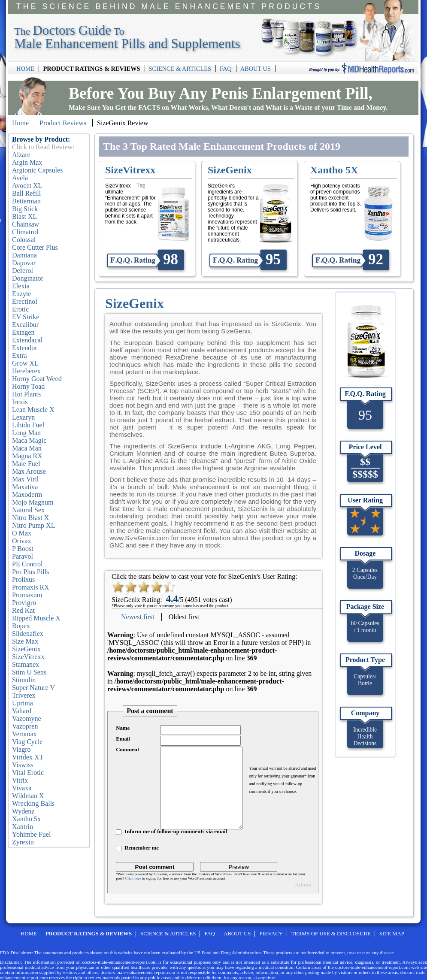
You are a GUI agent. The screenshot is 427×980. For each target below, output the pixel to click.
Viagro (21, 749)
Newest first (138, 617)
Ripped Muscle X (36, 618)
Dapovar (24, 263)
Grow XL (25, 363)
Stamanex (26, 664)
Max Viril (25, 479)
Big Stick (25, 209)
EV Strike (26, 317)
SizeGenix (26, 649)
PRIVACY (271, 934)
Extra (20, 355)
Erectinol (25, 301)
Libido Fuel (28, 425)
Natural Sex (28, 510)
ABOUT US (256, 69)
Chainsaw (26, 224)
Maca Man (27, 448)
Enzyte (21, 294)
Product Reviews (63, 123)
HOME (25, 69)
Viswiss (23, 765)
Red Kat (23, 610)
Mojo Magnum (33, 502)
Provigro (24, 603)
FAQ (226, 69)
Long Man (26, 433)
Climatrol (25, 232)
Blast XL (24, 216)
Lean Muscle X (33, 410)
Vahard (22, 711)
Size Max (25, 641)
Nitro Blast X (30, 518)
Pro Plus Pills (30, 572)
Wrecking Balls (33, 803)
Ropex (21, 626)
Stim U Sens (29, 672)
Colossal (24, 240)
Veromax (24, 734)
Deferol (23, 271)
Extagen (23, 332)
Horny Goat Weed (37, 379)
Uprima (23, 703)
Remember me (142, 848)
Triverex (24, 695)
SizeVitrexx (28, 657)
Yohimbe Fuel (31, 834)
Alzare (21, 155)
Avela (20, 178)
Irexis (20, 402)
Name (123, 728)
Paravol (23, 556)
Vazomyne (27, 718)
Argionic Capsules (37, 170)
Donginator (28, 278)
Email (123, 739)
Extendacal (27, 340)
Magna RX (27, 456)
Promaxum (27, 595)
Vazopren (25, 726)
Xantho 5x (26, 819)
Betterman (26, 201)
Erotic (20, 309)
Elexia (21, 286)
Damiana (24, 255)
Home (20, 123)
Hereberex (26, 371)
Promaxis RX (31, 587)
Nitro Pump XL (33, 525)
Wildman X (28, 796)
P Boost (23, 549)
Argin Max (27, 162)
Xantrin (23, 827)
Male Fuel (26, 464)
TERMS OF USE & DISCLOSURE (331, 934)
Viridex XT (28, 757)
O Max (22, 533)
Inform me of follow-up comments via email (176, 832)
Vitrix (20, 780)
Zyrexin (23, 842)
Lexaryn (23, 417)
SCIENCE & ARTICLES (180, 69)
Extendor (25, 348)
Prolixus (23, 579)
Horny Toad (28, 386)
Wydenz (23, 811)
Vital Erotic (28, 773)
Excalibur (25, 325)
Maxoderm (27, 495)
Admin (303, 885)
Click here (133, 878)
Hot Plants (26, 394)
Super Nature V (33, 688)
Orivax (21, 541)
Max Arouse (29, 471)
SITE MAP (392, 934)
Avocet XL (27, 186)
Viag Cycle (27, 742)
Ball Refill (26, 193)
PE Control (27, 564)
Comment (127, 750)
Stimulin (24, 680)
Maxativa (25, 487)
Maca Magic (29, 440)
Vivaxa (22, 788)
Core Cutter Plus (35, 247)
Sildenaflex (28, 634)
